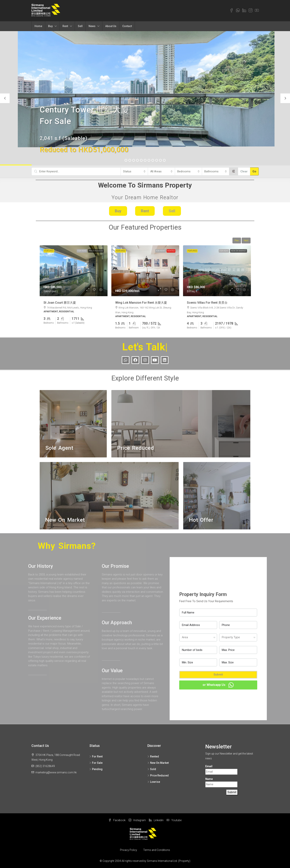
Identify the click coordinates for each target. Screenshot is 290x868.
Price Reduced (96, 251)
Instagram (137, 820)
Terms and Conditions (157, 850)
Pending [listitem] (96, 769)
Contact (127, 26)
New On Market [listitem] (158, 763)
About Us (111, 26)
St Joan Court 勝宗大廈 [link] (60, 302)
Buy (50, 26)
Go (254, 171)
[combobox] (134, 171)
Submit (218, 675)
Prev (237, 241)
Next (246, 241)
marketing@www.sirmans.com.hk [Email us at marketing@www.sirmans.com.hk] (56, 772)
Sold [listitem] (152, 769)
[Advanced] (234, 171)
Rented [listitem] (153, 756)
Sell (80, 26)
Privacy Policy (129, 850)
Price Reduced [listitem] (158, 775)
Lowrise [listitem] (154, 782)
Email (209, 766)
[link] (74, 271)
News (92, 26)
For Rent (82, 251)
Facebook (117, 820)
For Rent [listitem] (96, 756)
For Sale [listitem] (96, 763)
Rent (65, 26)
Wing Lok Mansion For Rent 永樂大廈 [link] (141, 302)
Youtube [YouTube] (174, 820)
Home (38, 26)
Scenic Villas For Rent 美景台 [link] (207, 302)
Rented (171, 251)
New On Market (239, 251)
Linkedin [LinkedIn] (156, 820)
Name (209, 779)
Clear (244, 171)
